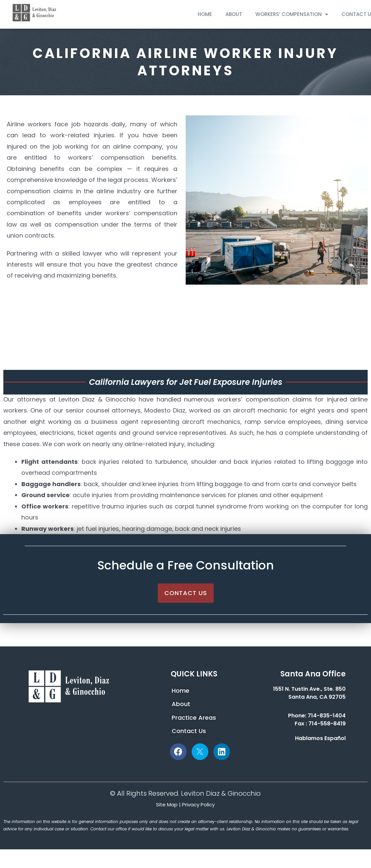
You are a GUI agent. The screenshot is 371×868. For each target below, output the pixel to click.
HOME (205, 14)
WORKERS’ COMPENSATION (292, 14)
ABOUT (234, 14)
